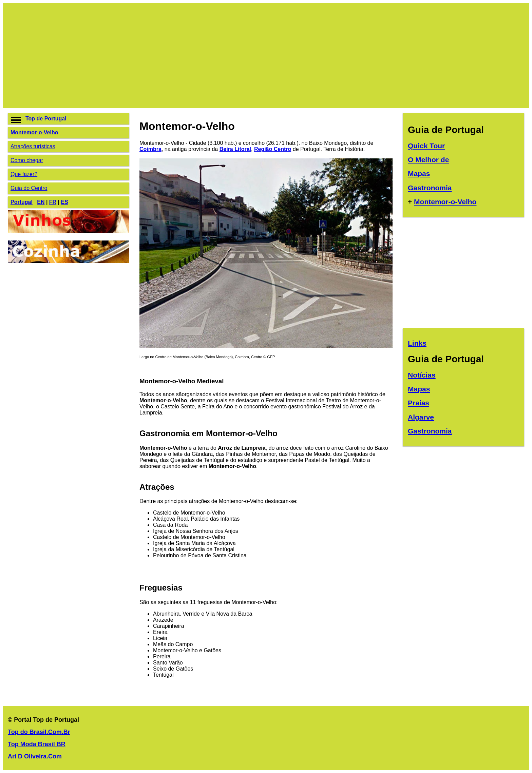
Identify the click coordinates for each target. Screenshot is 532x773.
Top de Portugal (46, 119)
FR (53, 202)
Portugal (22, 202)
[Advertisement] (211, 55)
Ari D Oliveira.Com (35, 756)
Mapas (419, 173)
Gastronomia (430, 188)
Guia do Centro (29, 188)
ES (65, 202)
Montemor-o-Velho (34, 132)
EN (41, 202)
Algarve (421, 417)
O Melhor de (428, 160)
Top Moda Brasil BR (37, 744)
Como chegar (27, 160)
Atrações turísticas (33, 146)
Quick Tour (426, 146)
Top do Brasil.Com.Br (39, 732)
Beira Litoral (235, 149)
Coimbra (150, 149)
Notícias (422, 375)
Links (417, 343)
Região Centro (273, 149)
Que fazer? (24, 174)
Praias (419, 403)
